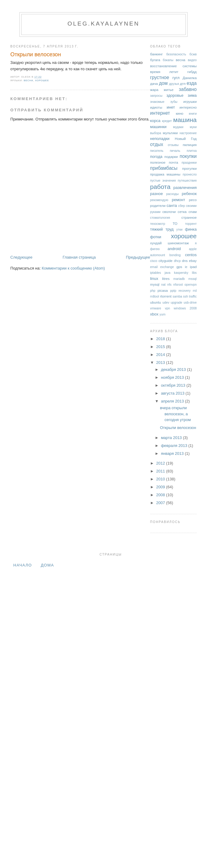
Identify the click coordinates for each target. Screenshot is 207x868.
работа (160, 187)
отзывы (173, 145)
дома (47, 565)
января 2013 (173, 453)
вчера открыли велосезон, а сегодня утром (175, 414)
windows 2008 (185, 308)
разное (157, 194)
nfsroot (178, 285)
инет (171, 107)
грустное (160, 77)
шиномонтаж (178, 243)
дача (154, 84)
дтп (183, 84)
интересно (188, 107)
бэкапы (168, 60)
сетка (182, 212)
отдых (157, 144)
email (154, 267)
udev (166, 303)
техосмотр (158, 224)
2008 (161, 495)
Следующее (21, 257)
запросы (156, 96)
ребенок (189, 194)
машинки (158, 127)
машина (185, 120)
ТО (175, 223)
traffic (193, 296)
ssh (185, 296)
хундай (156, 243)
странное (189, 217)
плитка (192, 151)
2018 (161, 339)
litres (166, 279)
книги (193, 114)
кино (180, 113)
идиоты (156, 107)
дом (163, 83)
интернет (160, 113)
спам (193, 212)
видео (192, 60)
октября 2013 (174, 385)
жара (154, 90)
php (153, 291)
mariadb (179, 279)
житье (169, 90)
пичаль (175, 151)
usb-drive (190, 303)
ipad (193, 267)
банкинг (157, 54)
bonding (175, 255)
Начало (23, 565)
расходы (172, 194)
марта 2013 (172, 438)
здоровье (175, 95)
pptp (173, 291)
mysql (155, 284)
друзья (174, 84)
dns (185, 261)
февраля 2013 (174, 446)
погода (156, 157)
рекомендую (159, 200)
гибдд (192, 72)
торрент (191, 224)
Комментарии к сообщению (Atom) (73, 268)
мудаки (178, 127)
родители (158, 206)
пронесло (190, 174)
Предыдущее (138, 257)
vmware (156, 308)
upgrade (177, 303)
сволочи (169, 212)
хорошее (42, 80)
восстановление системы (173, 66)
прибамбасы (164, 168)
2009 (161, 487)
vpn (167, 308)
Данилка (190, 78)
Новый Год (186, 139)
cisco (154, 261)
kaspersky (181, 273)
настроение (188, 133)
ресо (193, 200)
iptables (156, 273)
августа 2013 (173, 393)
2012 (161, 463)
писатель (157, 151)
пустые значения (163, 181)
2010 (161, 479)
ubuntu (156, 302)
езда (192, 83)
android (174, 249)
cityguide (165, 261)
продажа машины (165, 174)
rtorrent (166, 296)
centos (191, 255)
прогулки (189, 168)
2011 (161, 471)
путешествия (187, 181)
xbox (154, 314)
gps (179, 267)
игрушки (190, 101)
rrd (195, 291)
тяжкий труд (162, 229)
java (168, 273)
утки (179, 230)
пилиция (190, 145)
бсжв (193, 54)
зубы (174, 102)
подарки (171, 157)
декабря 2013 (174, 370)
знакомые (157, 102)
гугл (176, 78)
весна (28, 80)
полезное (158, 162)
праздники (189, 163)
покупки (188, 156)
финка (191, 229)
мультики (170, 133)
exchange (167, 267)
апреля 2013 (173, 401)
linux (154, 279)
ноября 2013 (173, 377)
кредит (167, 121)
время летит (164, 72)
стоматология (160, 218)
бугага (155, 60)
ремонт (178, 200)
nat (163, 285)
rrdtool (155, 296)
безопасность (176, 54)
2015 (161, 347)
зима (192, 95)
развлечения (185, 188)
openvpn (191, 285)
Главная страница (79, 257)
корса (155, 121)
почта (174, 162)
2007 (161, 503)
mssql (193, 279)
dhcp (177, 261)
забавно (188, 89)
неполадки (160, 139)
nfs (169, 285)
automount (158, 255)
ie (186, 267)
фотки (156, 237)
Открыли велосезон (36, 54)
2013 (161, 363)
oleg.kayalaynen (103, 24)
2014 (161, 355)
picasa (163, 290)
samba (177, 296)
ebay (193, 261)
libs (194, 273)
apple (193, 249)
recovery (185, 291)
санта (172, 206)
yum (163, 314)
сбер (182, 206)
